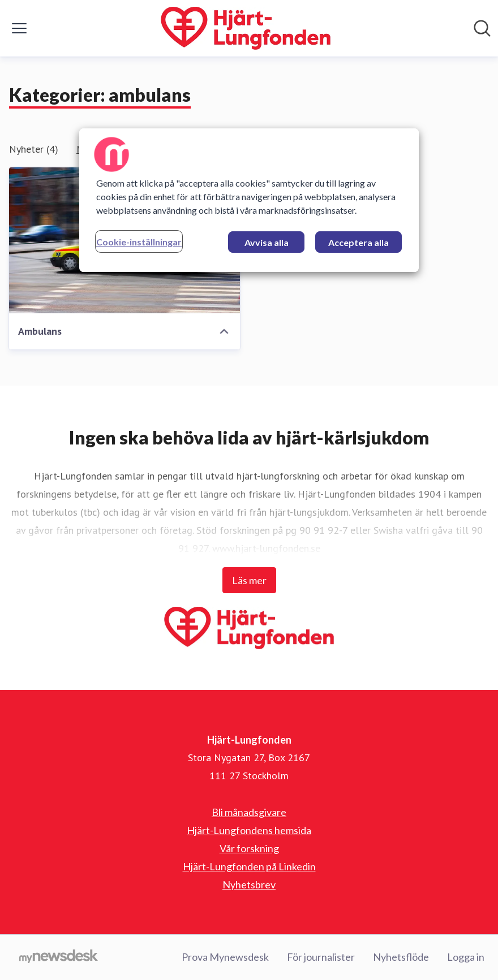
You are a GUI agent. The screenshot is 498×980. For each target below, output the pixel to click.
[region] (249, 200)
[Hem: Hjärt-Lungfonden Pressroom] (246, 28)
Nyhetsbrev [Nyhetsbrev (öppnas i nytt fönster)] (249, 884)
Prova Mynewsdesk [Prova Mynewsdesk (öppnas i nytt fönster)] (225, 957)
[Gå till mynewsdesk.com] (59, 957)
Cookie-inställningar (139, 242)
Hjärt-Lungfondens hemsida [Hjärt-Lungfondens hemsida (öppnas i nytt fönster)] (249, 830)
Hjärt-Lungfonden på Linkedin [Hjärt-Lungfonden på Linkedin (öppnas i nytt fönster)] (249, 866)
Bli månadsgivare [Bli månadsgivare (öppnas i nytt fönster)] (249, 812)
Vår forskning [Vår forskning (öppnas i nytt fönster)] (249, 848)
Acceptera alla (359, 242)
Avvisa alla (267, 242)
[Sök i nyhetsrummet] (482, 28)
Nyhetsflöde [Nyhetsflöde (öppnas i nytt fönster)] (401, 957)
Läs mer (249, 580)
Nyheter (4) (34, 149)
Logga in (466, 957)
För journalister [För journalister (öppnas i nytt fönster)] (321, 957)
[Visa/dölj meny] (19, 28)
